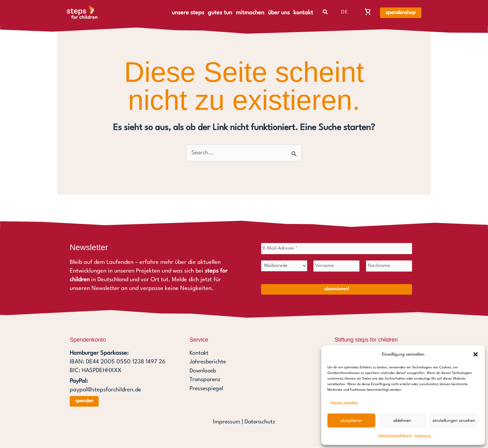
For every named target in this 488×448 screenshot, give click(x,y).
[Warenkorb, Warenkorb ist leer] (368, 12)
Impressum (423, 436)
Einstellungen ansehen (454, 421)
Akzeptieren (351, 421)
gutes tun (220, 13)
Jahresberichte (208, 362)
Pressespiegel (207, 388)
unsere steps (188, 13)
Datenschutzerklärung (395, 436)
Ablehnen (402, 421)
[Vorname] (336, 266)
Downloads (203, 371)
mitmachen (250, 13)
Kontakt (199, 353)
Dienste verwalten (344, 403)
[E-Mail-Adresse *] (337, 249)
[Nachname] (389, 266)
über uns (279, 13)
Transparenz (205, 380)
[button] (476, 354)
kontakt (303, 13)
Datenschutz (260, 422)
